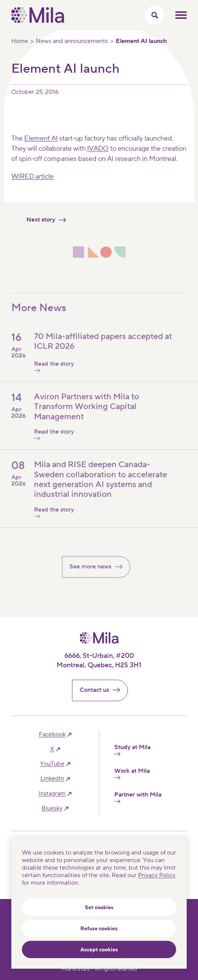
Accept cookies (99, 950)
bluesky (52, 808)
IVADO (98, 149)
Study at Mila (132, 750)
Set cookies (99, 908)
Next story (49, 220)
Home (20, 41)
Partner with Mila (138, 797)
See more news (99, 573)
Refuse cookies (99, 929)
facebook (52, 735)
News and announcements (72, 41)
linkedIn (52, 779)
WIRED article (32, 177)
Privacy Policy (157, 875)
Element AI (41, 138)
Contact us (103, 690)
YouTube (52, 764)
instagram (52, 794)
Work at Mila (132, 774)
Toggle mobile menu (181, 15)
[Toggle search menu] (155, 15)
